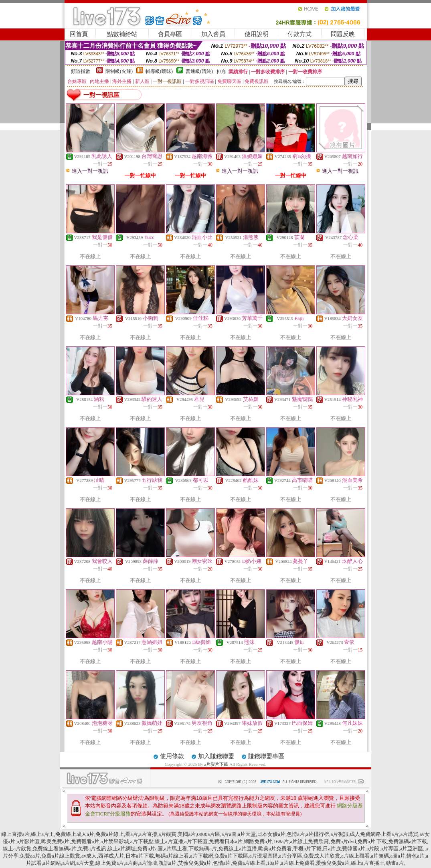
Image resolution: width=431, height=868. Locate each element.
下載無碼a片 (203, 849)
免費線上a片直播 (238, 849)
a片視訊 (339, 834)
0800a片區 (208, 834)
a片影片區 (28, 841)
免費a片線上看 (249, 863)
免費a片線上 (110, 834)
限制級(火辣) (119, 71)
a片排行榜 (318, 834)
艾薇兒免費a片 (195, 863)
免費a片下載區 (231, 856)
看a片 (132, 834)
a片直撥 (148, 834)
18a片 (273, 863)
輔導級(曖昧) (159, 71)
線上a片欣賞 (17, 849)
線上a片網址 (122, 849)
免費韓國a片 (351, 849)
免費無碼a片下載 (408, 841)
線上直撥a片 (15, 834)
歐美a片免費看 (275, 849)
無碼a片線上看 (172, 856)
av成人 (89, 856)
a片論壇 (149, 863)
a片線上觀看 (355, 856)
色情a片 (296, 834)
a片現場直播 (264, 856)
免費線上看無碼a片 (55, 849)
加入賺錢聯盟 (216, 756)
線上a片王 (42, 834)
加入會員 (213, 34)
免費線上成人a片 (75, 834)
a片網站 (52, 863)
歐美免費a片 (56, 841)
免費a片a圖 (150, 849)
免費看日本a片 (226, 841)
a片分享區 (291, 856)
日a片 (329, 849)
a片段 (373, 849)
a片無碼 (380, 856)
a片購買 (409, 834)
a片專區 (390, 849)
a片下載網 (202, 856)
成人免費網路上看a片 (374, 834)
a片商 (132, 863)
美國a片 (187, 834)
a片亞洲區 (412, 849)
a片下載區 (196, 841)
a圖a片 (398, 856)
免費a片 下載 (372, 841)
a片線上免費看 (298, 863)
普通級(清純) (199, 71)
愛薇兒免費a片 (333, 863)
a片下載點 (142, 841)
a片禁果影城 (115, 841)
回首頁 (79, 34)
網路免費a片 (258, 841)
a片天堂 (247, 834)
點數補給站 (122, 34)
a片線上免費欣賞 (309, 841)
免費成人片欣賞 (322, 856)
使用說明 (257, 34)
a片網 (69, 863)
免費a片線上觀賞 (61, 856)
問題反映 (343, 34)
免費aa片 (30, 856)
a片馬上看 (176, 849)
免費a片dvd (343, 841)
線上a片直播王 (368, 863)
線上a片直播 (169, 841)
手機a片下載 (307, 849)
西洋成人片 (111, 856)
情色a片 (416, 856)
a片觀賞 (167, 834)
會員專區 (170, 34)
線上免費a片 (110, 863)
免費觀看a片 (85, 841)
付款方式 (299, 34)
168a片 (281, 841)
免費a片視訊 (92, 849)
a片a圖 (229, 834)
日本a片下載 (140, 856)
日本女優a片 (271, 834)
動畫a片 (395, 863)
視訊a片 (168, 863)
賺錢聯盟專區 (266, 756)
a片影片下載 (217, 764)
